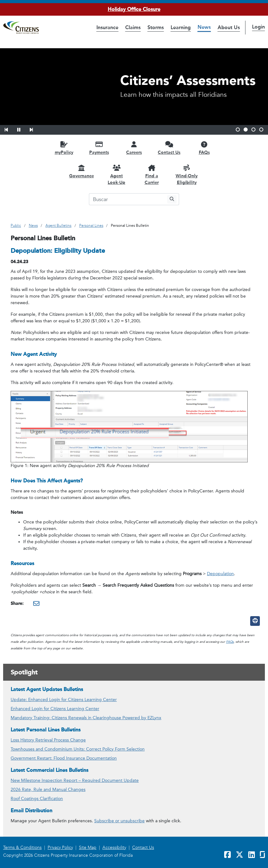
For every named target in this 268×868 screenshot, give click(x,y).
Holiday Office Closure (134, 9)
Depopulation (220, 574)
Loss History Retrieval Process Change (48, 740)
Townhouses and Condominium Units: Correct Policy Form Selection (78, 749)
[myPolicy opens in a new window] (64, 148)
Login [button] (258, 27)
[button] (10, 129)
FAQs (230, 642)
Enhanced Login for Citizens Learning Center (55, 709)
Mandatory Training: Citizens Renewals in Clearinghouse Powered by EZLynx (86, 718)
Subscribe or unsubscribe (119, 821)
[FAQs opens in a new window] (204, 148)
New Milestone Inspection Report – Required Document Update (75, 780)
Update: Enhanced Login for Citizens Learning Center (64, 700)
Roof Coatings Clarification (37, 799)
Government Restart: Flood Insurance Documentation (64, 758)
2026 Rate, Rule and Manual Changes (48, 790)
